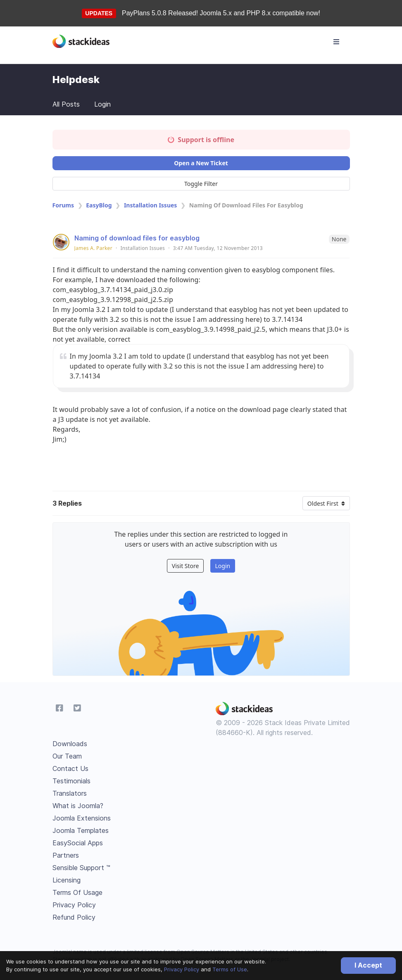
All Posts (66, 104)
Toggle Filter (201, 184)
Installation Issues (151, 205)
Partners (66, 855)
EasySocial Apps (78, 843)
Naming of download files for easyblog (137, 238)
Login (102, 104)
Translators (70, 793)
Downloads (70, 744)
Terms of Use (230, 969)
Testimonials (71, 781)
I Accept (368, 965)
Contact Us (70, 768)
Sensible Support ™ (81, 868)
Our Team (67, 756)
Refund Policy (74, 917)
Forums (63, 205)
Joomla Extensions (82, 818)
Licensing (67, 880)
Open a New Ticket (201, 163)
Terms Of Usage (77, 892)
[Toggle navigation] (336, 42)
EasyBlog (99, 205)
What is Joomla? (78, 806)
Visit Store (186, 566)
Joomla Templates (81, 830)
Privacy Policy (182, 969)
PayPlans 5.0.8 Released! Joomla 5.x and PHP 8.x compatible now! (221, 13)
